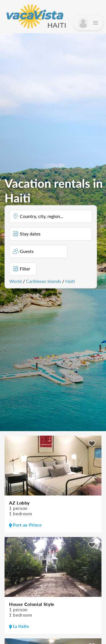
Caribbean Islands (44, 281)
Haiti (70, 281)
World (16, 281)
